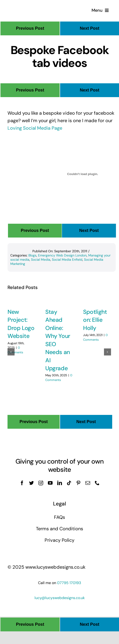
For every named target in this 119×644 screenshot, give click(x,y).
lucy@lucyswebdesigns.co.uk (60, 598)
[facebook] (22, 483)
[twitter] (31, 483)
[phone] (97, 483)
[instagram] (41, 483)
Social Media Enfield (67, 260)
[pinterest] (78, 483)
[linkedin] (60, 483)
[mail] (88, 483)
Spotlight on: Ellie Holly (95, 320)
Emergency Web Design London (62, 255)
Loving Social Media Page (35, 128)
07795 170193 (69, 583)
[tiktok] (69, 483)
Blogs (32, 255)
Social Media (41, 260)
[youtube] (50, 483)
